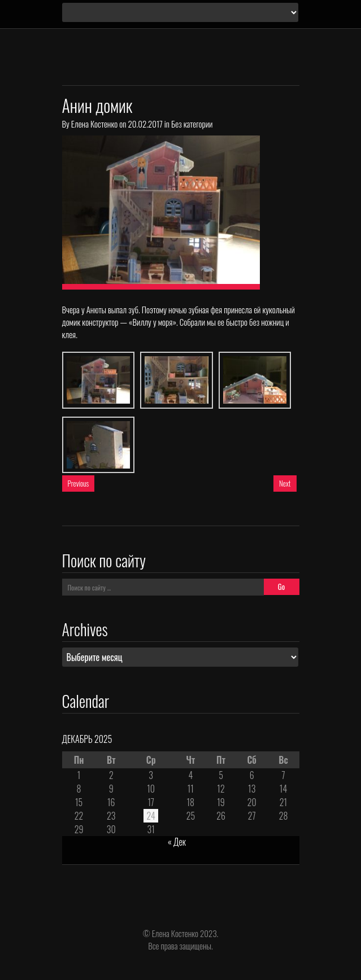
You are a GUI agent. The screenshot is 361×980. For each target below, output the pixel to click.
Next (285, 483)
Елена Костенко (94, 124)
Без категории (192, 124)
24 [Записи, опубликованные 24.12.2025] (151, 816)
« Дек (177, 842)
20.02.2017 (145, 124)
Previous (79, 483)
